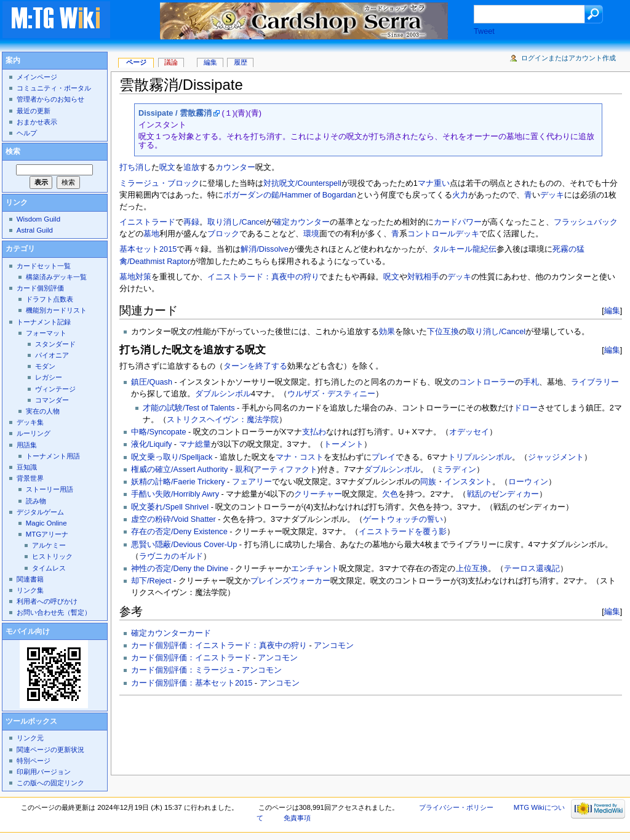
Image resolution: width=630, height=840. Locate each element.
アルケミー (49, 545)
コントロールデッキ (443, 234)
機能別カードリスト (56, 310)
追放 (191, 167)
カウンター (235, 167)
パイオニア (52, 355)
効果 (387, 332)
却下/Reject (151, 581)
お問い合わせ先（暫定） (54, 612)
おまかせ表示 (37, 122)
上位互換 (472, 569)
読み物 (36, 501)
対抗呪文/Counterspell (302, 183)
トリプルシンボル (480, 457)
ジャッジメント (556, 457)
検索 (13, 151)
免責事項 (297, 818)
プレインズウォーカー (290, 581)
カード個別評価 (40, 288)
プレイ (384, 457)
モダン (45, 366)
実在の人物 (43, 411)
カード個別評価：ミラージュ (183, 670)
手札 (531, 382)
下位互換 (443, 332)
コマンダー (52, 400)
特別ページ (34, 761)
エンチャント (315, 569)
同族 (428, 482)
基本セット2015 (148, 249)
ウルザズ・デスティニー (331, 394)
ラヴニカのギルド (171, 556)
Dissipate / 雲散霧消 (175, 113)
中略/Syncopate (158, 432)
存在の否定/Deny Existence (179, 532)
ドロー (526, 408)
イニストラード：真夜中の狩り (263, 277)
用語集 (27, 445)
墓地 (151, 234)
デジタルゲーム (40, 512)
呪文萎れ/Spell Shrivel (170, 507)
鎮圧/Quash (152, 382)
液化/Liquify (151, 444)
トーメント (344, 444)
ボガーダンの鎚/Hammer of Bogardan (290, 195)
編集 (612, 310)
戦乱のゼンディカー (503, 494)
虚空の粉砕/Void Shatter (173, 519)
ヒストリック (52, 556)
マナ (426, 183)
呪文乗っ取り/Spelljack (172, 457)
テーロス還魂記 (532, 569)
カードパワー (458, 222)
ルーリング (34, 433)
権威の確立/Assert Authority (179, 470)
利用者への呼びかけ (47, 601)
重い (442, 183)
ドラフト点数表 (50, 299)
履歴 (241, 62)
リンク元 (30, 738)
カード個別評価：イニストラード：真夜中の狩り (219, 646)
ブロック (223, 234)
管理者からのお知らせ (50, 99)
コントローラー (487, 382)
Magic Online (46, 523)
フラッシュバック (586, 222)
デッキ (552, 195)
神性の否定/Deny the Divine (180, 569)
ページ (136, 62)
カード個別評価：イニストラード (191, 658)
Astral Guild (35, 230)
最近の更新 (34, 111)
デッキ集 (30, 422)
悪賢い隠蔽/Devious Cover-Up (184, 545)
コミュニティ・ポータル (54, 88)
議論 (171, 62)
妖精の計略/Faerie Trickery (178, 482)
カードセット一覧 (44, 266)
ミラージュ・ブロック (159, 183)
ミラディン (456, 470)
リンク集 (30, 590)
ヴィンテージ (55, 389)
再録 (191, 222)
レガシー (49, 377)
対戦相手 (423, 277)
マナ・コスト (300, 457)
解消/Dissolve (264, 249)
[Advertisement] (343, 732)
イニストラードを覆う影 (403, 532)
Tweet (484, 31)
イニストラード (147, 222)
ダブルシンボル (223, 394)
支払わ (314, 432)
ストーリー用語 (50, 489)
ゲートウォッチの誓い (403, 519)
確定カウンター (302, 222)
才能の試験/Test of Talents (189, 408)
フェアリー (252, 482)
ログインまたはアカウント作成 (568, 58)
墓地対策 (135, 277)
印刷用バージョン (44, 772)
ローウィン (528, 482)
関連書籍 (30, 579)
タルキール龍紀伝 (465, 249)
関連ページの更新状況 (50, 750)
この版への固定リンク (50, 783)
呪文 (167, 167)
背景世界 (30, 478)
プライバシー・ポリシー (456, 807)
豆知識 (27, 467)
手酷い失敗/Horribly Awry (175, 494)
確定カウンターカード (171, 633)
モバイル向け (28, 631)
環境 (311, 234)
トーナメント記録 (44, 322)
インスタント (468, 482)
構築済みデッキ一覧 (56, 277)
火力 (460, 195)
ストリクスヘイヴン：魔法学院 (223, 420)
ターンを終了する (255, 366)
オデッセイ (469, 432)
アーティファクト (285, 470)
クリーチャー (318, 494)
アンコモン (334, 646)
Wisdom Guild (38, 219)
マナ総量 (195, 444)
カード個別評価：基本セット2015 (192, 683)
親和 (243, 470)
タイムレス (49, 568)
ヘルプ (27, 133)
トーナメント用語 (53, 456)
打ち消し (135, 167)
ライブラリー (595, 382)
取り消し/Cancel (237, 222)
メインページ (37, 77)
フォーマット (46, 333)
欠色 (390, 494)
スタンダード (55, 344)
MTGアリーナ (47, 534)
